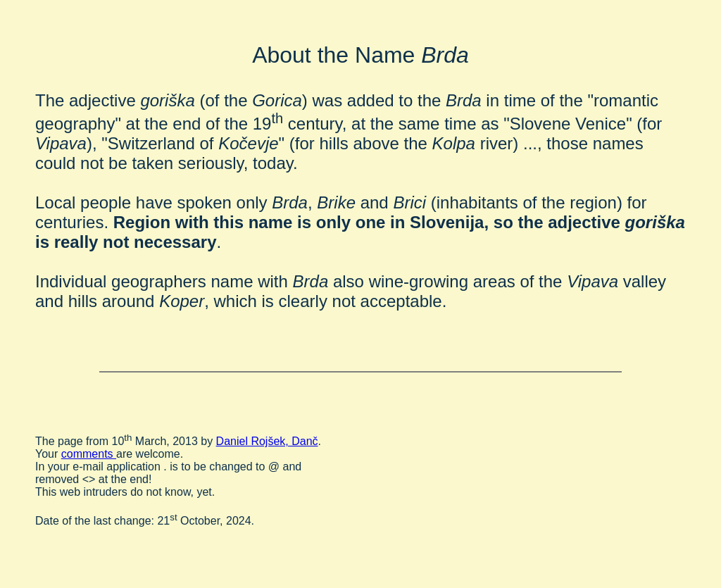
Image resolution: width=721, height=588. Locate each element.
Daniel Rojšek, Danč (267, 441)
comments (89, 454)
